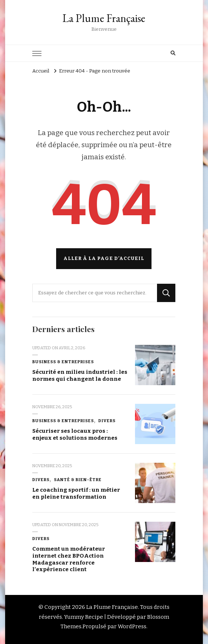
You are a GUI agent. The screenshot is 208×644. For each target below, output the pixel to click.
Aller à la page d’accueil (104, 258)
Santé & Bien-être (78, 480)
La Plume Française (104, 18)
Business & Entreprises (63, 362)
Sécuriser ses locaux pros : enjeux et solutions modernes (75, 434)
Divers (107, 421)
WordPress (132, 626)
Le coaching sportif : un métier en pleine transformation (76, 493)
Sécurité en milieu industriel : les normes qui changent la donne (80, 375)
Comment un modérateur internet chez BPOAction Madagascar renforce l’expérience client (69, 559)
